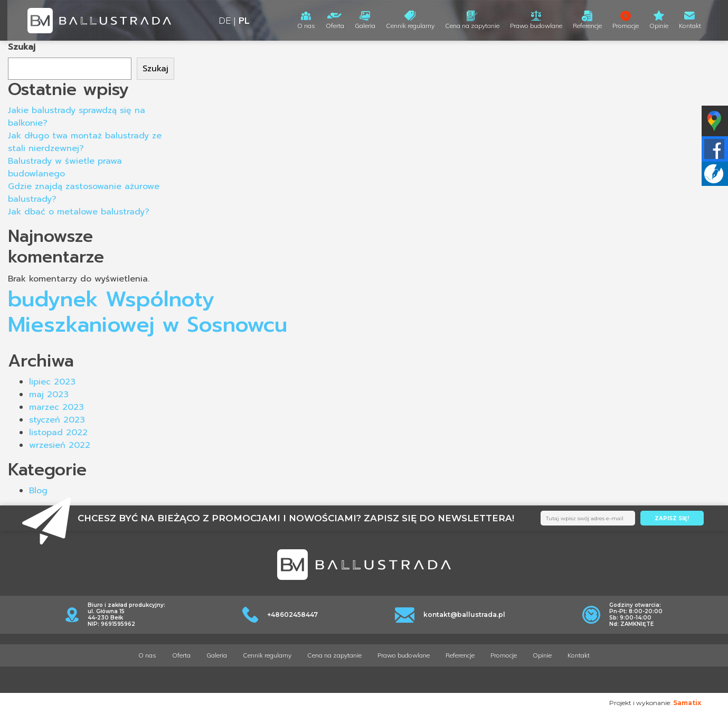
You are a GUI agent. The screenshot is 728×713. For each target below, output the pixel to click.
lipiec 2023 (52, 382)
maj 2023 (49, 395)
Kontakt (690, 26)
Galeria (365, 26)
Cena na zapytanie (472, 26)
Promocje (626, 26)
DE (225, 20)
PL (244, 20)
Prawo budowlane (536, 26)
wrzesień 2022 (60, 445)
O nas (306, 26)
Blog (38, 491)
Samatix (687, 703)
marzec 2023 (56, 407)
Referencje (587, 26)
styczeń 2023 (57, 420)
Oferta (335, 26)
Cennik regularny (410, 26)
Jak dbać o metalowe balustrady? (79, 212)
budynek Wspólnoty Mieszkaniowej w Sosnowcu (148, 312)
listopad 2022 (58, 433)
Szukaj (22, 47)
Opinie (659, 26)
